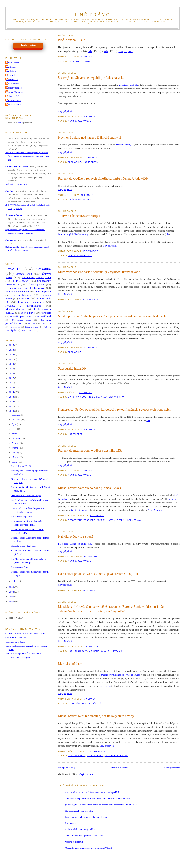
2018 (12, 373)
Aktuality (24, 298)
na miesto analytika (129, 85)
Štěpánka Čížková (15, 216)
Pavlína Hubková (14, 92)
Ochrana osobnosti (80, 256)
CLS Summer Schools (16, 638)
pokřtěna (173, 499)
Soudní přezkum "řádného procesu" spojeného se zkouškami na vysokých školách (112, 316)
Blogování (74, 703)
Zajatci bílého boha (80, 510)
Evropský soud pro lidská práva (88, 397)
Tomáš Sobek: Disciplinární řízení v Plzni (85, 836)
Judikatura (75, 162)
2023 (12, 350)
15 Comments (91, 251)
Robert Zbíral (13, 96)
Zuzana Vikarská (14, 105)
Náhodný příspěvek (28, 45)
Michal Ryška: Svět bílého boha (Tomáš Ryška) (89, 488)
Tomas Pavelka (13, 100)
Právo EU (117, 651)
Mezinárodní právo (16, 309)
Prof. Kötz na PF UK (72, 40)
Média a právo (95, 756)
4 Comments (88, 57)
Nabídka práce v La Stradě (76, 537)
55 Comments (91, 158)
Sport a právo (28, 313)
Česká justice (37, 284)
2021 (12, 359)
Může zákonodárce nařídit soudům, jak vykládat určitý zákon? (99, 272)
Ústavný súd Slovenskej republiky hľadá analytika (91, 78)
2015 (12, 387)
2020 (12, 364)
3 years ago (24, 250)
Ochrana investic (99, 651)
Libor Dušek (12, 79)
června (15, 443)
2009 (12, 587)
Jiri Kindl (11, 75)
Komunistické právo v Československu (24, 654)
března (15, 457)
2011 (12, 406)
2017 (12, 378)
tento (20, 123)
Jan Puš (9, 191)
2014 (12, 392)
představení (106, 686)
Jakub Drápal (13, 63)
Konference (75, 434)
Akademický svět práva (36, 277)
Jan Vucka (11, 240)
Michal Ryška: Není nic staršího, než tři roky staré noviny (96, 716)
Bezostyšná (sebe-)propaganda (87, 520)
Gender (32, 323)
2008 (12, 592)
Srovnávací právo (79, 61)
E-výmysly (15, 327)
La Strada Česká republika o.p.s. (76, 544)
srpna (15, 434)
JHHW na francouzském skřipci (79, 216)
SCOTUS (46, 323)
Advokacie (46, 313)
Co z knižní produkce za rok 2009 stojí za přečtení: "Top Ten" (99, 574)
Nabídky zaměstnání (80, 121)
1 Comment (85, 393)
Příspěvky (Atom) (87, 774)
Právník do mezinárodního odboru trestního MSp (90, 451)
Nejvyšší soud (44, 316)
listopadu (17, 420)
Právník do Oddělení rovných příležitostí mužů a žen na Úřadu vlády (103, 179)
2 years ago (22, 184)
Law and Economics (31, 302)
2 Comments (97, 516)
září (14, 429)
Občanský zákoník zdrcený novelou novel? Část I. (89, 848)
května (15, 448)
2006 (12, 601)
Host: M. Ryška (116, 520)
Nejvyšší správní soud (21, 316)
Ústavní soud (24, 274)
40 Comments (89, 195)
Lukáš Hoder (12, 84)
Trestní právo (43, 291)
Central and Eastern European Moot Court (25, 634)
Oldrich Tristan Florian (17, 167)
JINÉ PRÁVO (92, 15)
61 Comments (91, 300)
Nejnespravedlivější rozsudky (79, 811)
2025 (12, 345)
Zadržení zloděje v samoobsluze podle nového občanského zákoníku (97, 799)
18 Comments (97, 751)
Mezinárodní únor (70, 664)
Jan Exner (11, 67)
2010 (12, 411)
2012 (12, 401)
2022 (12, 354)
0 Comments (91, 117)
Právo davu (71, 823)
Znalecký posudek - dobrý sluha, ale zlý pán (86, 817)
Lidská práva (90, 162)
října (14, 424)
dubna (15, 452)
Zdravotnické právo (28, 330)
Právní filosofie (22, 295)
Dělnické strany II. (125, 145)
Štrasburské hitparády (72, 368)
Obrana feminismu (74, 842)
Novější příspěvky (67, 768)
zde (90, 51)
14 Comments (91, 590)
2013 (12, 397)
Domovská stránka (120, 768)
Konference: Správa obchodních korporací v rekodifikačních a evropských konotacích (115, 410)
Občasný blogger (14, 88)
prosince (16, 415)
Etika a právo (32, 327)
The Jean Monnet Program (18, 658)
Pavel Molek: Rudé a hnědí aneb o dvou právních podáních (93, 792)
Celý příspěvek (125, 51)
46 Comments (91, 348)
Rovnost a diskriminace (23, 306)
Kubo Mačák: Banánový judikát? (81, 829)
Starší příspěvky (172, 768)
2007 (12, 596)
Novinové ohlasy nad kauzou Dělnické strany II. (90, 138)
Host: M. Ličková (78, 651)
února (15, 462)
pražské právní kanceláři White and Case (120, 675)
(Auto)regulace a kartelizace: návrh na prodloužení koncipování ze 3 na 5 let (101, 805)
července (16, 438)
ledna (15, 581)
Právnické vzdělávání (18, 291)
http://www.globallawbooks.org (73, 234)
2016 (12, 383)
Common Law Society (16, 642)
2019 (12, 369)
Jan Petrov (11, 71)
